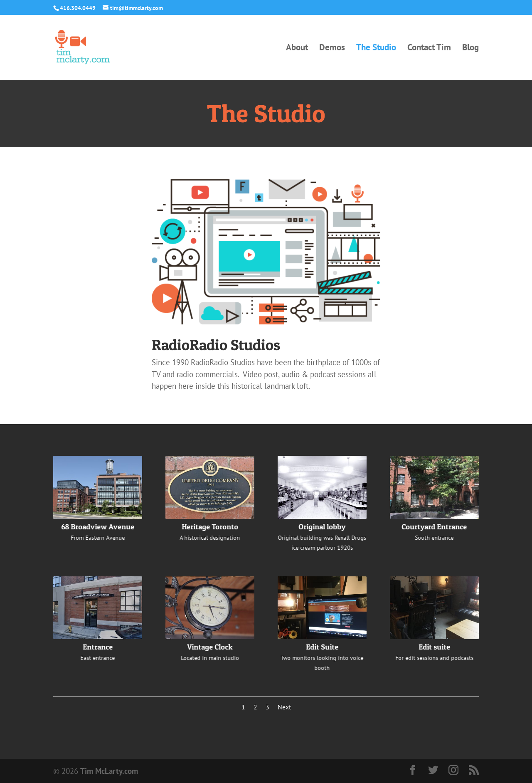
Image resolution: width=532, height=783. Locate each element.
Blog (470, 49)
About (297, 49)
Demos (332, 49)
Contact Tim (429, 49)
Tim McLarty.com (109, 771)
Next (284, 707)
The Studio (376, 49)
